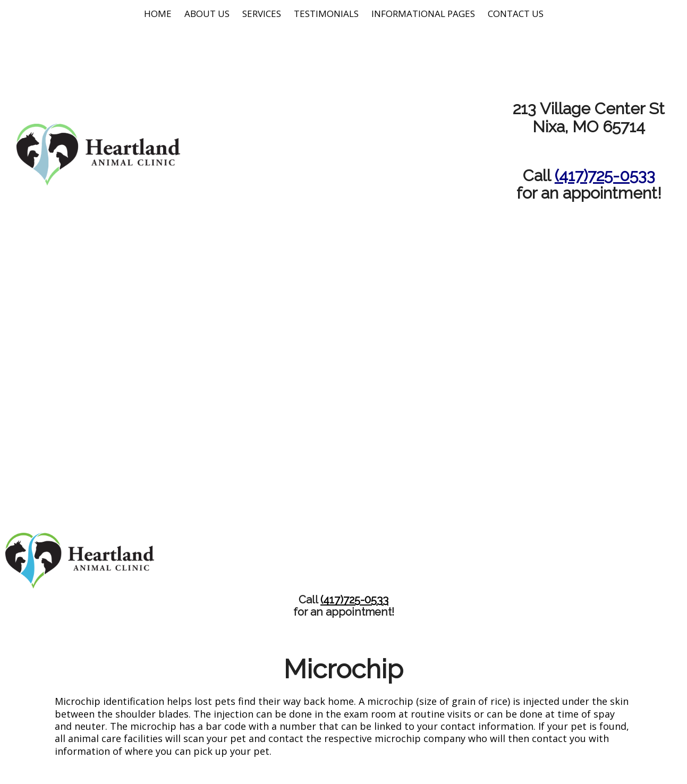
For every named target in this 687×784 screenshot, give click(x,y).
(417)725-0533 (605, 175)
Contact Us (516, 14)
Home (158, 14)
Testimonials (326, 14)
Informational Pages (423, 14)
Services (262, 14)
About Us (207, 14)
